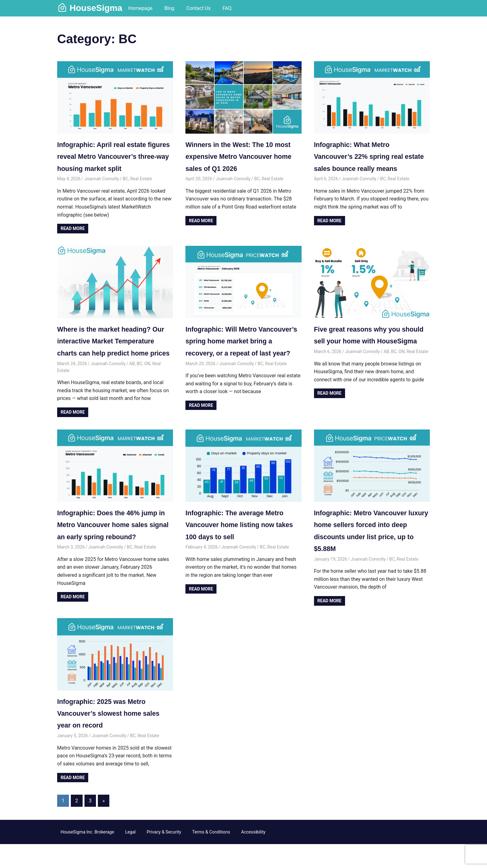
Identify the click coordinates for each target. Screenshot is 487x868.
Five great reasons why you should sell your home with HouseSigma (363, 353)
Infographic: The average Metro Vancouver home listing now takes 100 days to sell (241, 549)
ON (147, 387)
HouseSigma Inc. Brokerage (87, 856)
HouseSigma (96, 8)
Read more (73, 241)
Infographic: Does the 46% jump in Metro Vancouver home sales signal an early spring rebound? (114, 549)
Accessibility (253, 856)
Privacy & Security (164, 856)
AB (132, 387)
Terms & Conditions (211, 856)
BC (125, 191)
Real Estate (141, 191)
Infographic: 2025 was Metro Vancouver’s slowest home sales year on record (107, 737)
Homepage (140, 8)
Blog (169, 8)
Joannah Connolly (102, 191)
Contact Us (199, 8)
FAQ (227, 8)
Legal (130, 856)
